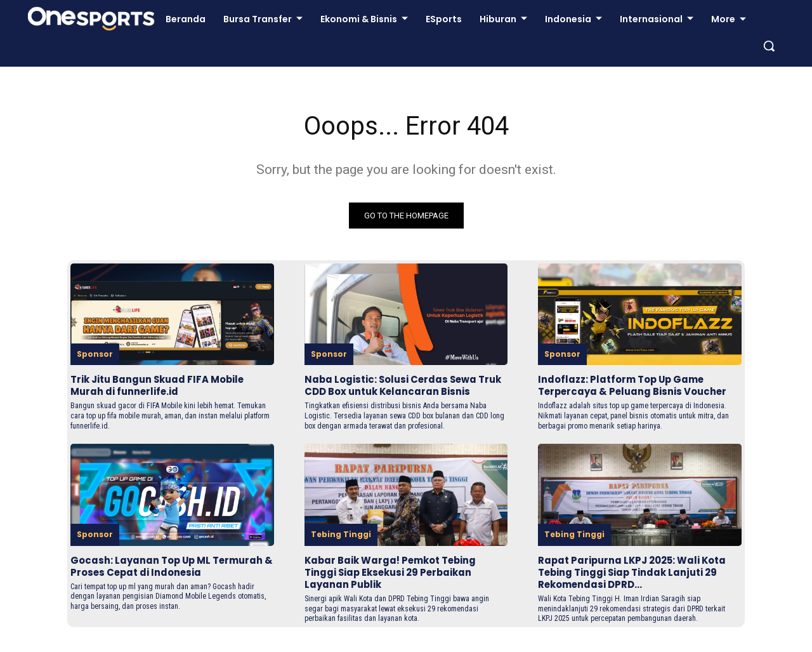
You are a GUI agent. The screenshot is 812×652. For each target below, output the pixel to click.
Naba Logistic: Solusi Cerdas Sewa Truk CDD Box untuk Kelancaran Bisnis (397, 391)
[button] (769, 46)
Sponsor (95, 354)
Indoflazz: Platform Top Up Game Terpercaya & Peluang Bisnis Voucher (639, 385)
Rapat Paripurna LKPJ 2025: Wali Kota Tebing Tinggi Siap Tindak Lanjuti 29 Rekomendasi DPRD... (639, 584)
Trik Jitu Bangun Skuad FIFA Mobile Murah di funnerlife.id (165, 385)
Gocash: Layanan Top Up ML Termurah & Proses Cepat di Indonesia (146, 584)
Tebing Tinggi (341, 546)
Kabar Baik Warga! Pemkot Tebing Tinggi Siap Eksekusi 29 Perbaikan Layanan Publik (398, 584)
